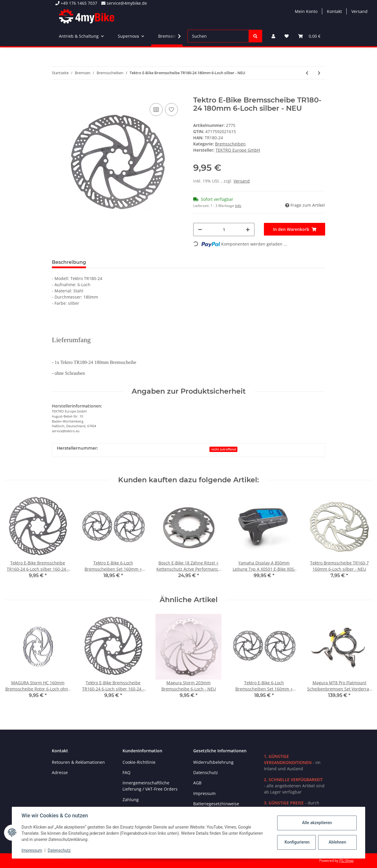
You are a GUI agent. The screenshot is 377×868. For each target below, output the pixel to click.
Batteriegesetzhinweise (216, 804)
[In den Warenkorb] (57, 93)
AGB (197, 783)
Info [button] (238, 206)
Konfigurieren (297, 842)
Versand (359, 11)
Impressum (204, 793)
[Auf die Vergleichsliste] (156, 110)
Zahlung (131, 800)
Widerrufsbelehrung (213, 762)
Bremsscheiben (230, 144)
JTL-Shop (346, 860)
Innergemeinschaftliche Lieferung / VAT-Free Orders (150, 786)
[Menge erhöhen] (248, 230)
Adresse (60, 772)
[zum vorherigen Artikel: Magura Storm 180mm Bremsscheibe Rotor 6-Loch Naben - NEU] (307, 73)
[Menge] (224, 230)
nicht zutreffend (224, 449)
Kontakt (334, 11)
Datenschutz (206, 772)
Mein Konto (306, 11)
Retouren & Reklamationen (78, 762)
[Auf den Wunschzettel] (171, 110)
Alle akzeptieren (317, 823)
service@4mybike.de (124, 3)
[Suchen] (218, 36)
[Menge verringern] (200, 230)
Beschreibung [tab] (69, 262)
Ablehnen (337, 842)
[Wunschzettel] (287, 36)
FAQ (127, 772)
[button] (273, 36)
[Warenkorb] (309, 36)
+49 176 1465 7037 (76, 3)
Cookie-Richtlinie (139, 762)
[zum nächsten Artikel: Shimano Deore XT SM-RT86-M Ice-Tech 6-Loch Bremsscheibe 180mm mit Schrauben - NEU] (319, 73)
